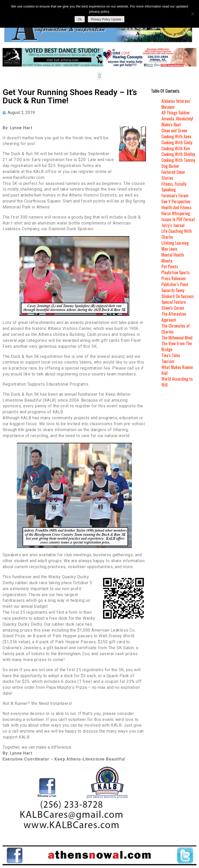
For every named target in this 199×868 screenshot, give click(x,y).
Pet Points (170, 266)
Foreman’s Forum (175, 196)
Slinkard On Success (178, 296)
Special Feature (174, 302)
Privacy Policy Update (106, 19)
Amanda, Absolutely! (177, 119)
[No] (193, 14)
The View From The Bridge (177, 346)
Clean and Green (174, 131)
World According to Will (177, 382)
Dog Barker (170, 166)
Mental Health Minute (173, 258)
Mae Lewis (169, 249)
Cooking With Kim (176, 148)
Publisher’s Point (175, 284)
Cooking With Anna (176, 136)
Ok (80, 19)
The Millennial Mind (177, 338)
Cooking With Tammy (178, 160)
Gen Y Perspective (176, 201)
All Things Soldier (176, 113)
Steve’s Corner (173, 308)
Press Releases (174, 278)
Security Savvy (173, 290)
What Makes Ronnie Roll (177, 370)
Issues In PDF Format (178, 219)
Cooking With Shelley (178, 154)
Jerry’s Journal (173, 225)
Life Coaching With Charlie (177, 234)
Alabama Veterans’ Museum (176, 104)
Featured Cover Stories (173, 175)
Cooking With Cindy (177, 142)
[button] (99, 76)
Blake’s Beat (171, 125)
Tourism (168, 361)
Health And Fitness (176, 207)
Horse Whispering (176, 213)
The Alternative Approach (174, 317)
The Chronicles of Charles (176, 329)
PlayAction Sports (176, 272)
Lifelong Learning (175, 243)
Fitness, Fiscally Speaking (174, 187)
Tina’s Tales (171, 355)
